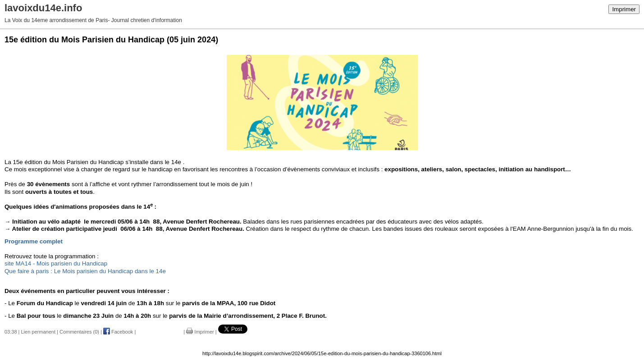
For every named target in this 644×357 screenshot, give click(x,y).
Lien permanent (38, 332)
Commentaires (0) (79, 332)
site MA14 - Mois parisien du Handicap (56, 263)
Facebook (118, 332)
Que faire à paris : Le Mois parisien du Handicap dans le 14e (85, 271)
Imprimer (624, 9)
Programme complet (34, 241)
